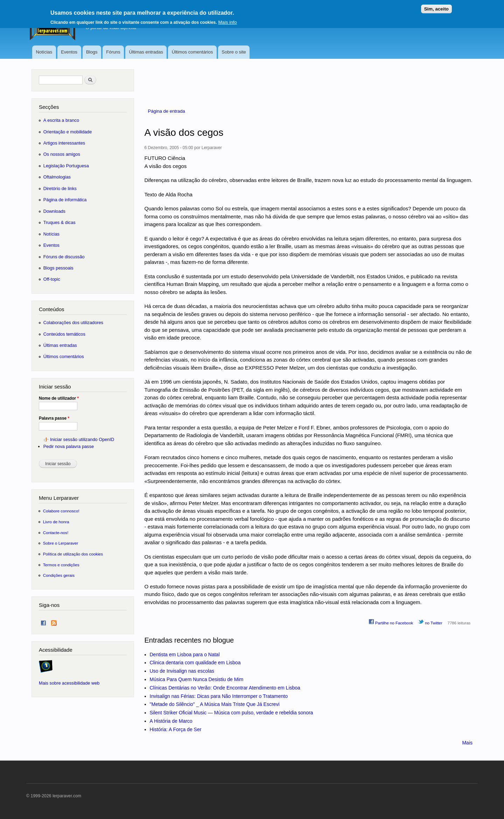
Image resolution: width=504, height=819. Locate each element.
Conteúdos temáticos (64, 334)
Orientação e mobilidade (68, 132)
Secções (49, 107)
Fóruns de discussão (64, 257)
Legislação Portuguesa (66, 166)
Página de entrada (167, 111)
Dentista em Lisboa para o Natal (185, 654)
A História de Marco (171, 721)
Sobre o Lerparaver (61, 543)
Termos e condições (61, 565)
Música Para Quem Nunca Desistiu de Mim (197, 679)
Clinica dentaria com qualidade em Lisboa (195, 663)
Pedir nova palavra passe (69, 446)
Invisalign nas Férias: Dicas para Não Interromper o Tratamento (219, 696)
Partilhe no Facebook (391, 622)
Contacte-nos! (56, 533)
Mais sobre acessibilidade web (69, 683)
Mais (467, 743)
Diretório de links (60, 188)
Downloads (54, 211)
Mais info (227, 19)
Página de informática (65, 200)
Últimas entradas (146, 52)
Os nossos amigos (62, 154)
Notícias (44, 52)
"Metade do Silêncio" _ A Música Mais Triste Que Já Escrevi (215, 704)
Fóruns (113, 52)
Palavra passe (54, 418)
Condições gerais (59, 575)
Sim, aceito (436, 6)
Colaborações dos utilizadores (73, 323)
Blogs (92, 52)
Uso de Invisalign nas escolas (182, 671)
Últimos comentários (192, 52)
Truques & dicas (59, 222)
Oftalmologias (57, 177)
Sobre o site (234, 52)
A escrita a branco (61, 120)
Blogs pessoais (58, 268)
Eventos (69, 52)
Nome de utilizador (59, 398)
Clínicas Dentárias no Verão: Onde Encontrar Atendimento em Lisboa (225, 688)
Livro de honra (56, 522)
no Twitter (430, 622)
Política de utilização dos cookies (73, 554)
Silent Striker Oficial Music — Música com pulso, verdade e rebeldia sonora (232, 713)
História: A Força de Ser (176, 729)
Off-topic (52, 279)
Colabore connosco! (61, 511)
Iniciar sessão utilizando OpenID (82, 439)
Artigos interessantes (64, 143)
